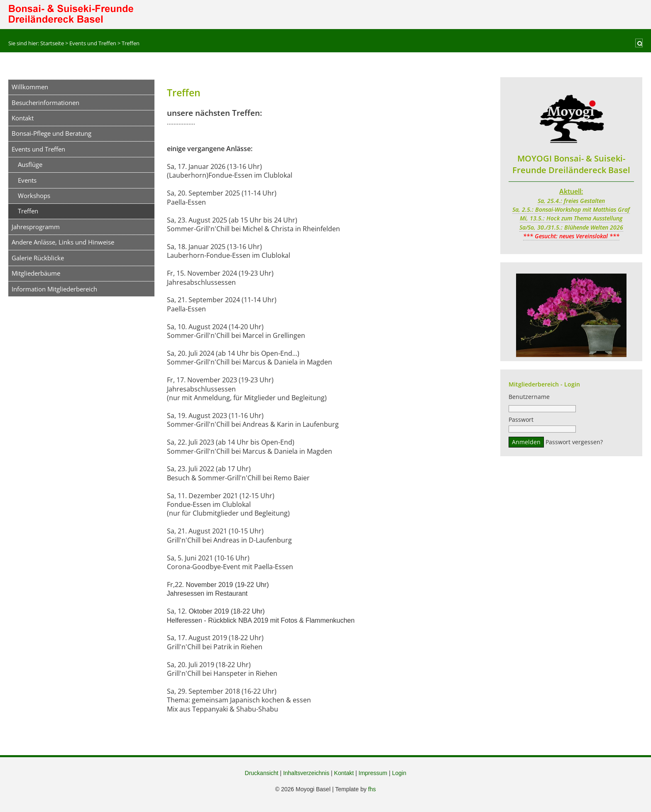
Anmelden (526, 443)
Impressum (373, 773)
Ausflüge (30, 164)
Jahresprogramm (36, 227)
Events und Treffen (38, 149)
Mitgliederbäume (36, 273)
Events (27, 180)
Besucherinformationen (45, 103)
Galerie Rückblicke (38, 258)
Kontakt (23, 118)
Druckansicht (262, 773)
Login (399, 773)
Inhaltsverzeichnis (306, 773)
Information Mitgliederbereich (54, 289)
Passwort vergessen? (574, 443)
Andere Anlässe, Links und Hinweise (63, 242)
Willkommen (30, 87)
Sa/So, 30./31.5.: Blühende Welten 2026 (571, 227)
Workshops (34, 196)
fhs (372, 789)
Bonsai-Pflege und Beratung (51, 133)
